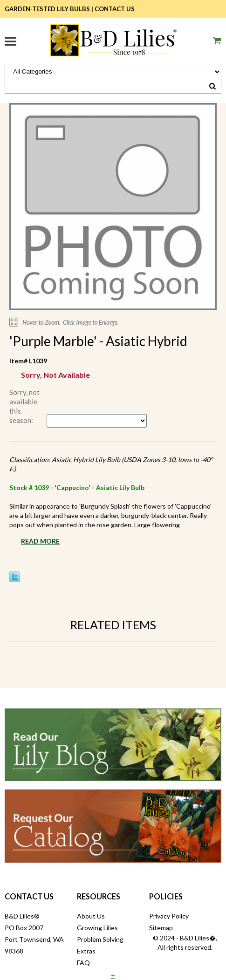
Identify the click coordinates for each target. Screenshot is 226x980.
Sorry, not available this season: (24, 406)
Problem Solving (100, 939)
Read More (40, 541)
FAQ (83, 963)
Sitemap (161, 928)
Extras (86, 951)
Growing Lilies (97, 928)
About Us (91, 916)
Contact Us (115, 9)
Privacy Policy (169, 916)
